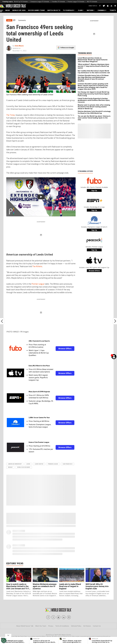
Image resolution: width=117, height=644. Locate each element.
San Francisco (68, 464)
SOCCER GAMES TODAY (36, 10)
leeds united (39, 464)
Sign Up (94, 190)
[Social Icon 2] (58, 617)
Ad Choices (87, 626)
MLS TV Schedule (92, 2)
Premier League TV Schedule (76, 2)
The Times (11, 115)
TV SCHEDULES (69, 10)
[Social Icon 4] (69, 617)
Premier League (38, 284)
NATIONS (91, 10)
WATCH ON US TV (54, 10)
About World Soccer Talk (25, 626)
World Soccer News (24, 467)
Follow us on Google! (67, 47)
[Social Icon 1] (53, 617)
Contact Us (97, 626)
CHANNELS (102, 10)
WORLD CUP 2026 (19, 10)
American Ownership (15, 464)
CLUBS (81, 10)
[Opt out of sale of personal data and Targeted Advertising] (4, 640)
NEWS (8, 10)
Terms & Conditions (62, 626)
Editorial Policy (76, 626)
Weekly (10, 467)
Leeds (28, 464)
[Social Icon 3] (64, 617)
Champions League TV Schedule (40, 2)
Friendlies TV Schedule (58, 2)
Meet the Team (41, 626)
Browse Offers (65, 349)
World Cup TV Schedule (21, 2)
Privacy (51, 626)
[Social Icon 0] (48, 617)
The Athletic (37, 266)
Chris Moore (19, 46)
